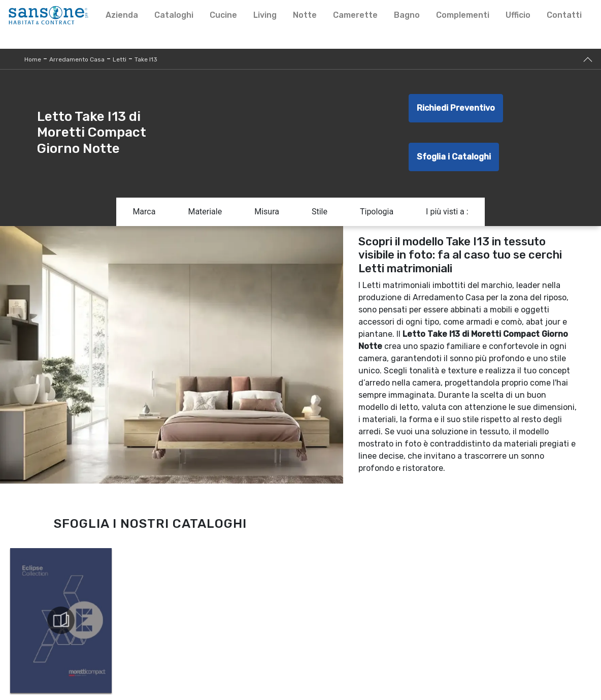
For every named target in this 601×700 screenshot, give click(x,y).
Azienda (122, 15)
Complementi (463, 15)
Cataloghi (174, 15)
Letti (120, 59)
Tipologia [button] (377, 212)
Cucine (223, 15)
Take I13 (146, 59)
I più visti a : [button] (447, 212)
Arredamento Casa (77, 59)
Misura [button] (267, 212)
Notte (305, 15)
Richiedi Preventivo (456, 108)
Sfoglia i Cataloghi (454, 157)
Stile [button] (320, 212)
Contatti (564, 15)
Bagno (407, 15)
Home (33, 59)
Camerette (355, 15)
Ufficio (518, 15)
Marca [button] (144, 212)
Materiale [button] (205, 212)
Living (265, 15)
